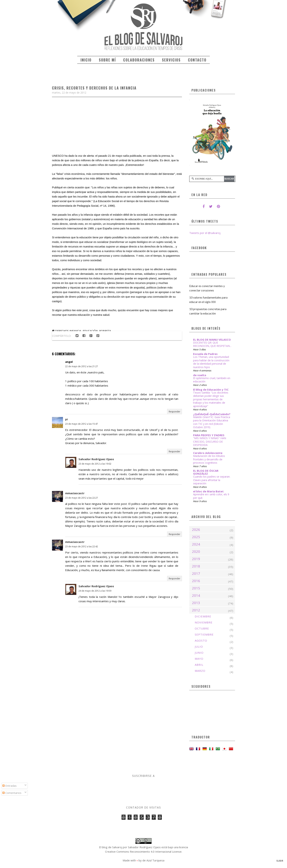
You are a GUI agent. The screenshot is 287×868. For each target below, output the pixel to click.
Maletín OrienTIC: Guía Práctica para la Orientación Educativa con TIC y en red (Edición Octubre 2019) (212, 422)
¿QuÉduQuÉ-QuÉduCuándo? (212, 414)
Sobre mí (107, 60)
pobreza (105, 331)
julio (199, 647)
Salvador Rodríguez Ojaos (96, 459)
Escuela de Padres (205, 354)
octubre (202, 628)
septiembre (204, 634)
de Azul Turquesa (153, 860)
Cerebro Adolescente (208, 453)
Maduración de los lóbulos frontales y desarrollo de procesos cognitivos (209, 459)
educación (90, 331)
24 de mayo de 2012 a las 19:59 (95, 591)
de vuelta (200, 375)
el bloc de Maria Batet (208, 491)
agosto (201, 640)
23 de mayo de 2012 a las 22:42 (82, 546)
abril (199, 665)
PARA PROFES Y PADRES (209, 435)
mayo (199, 659)
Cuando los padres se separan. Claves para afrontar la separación (212, 480)
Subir (280, 861)
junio (199, 653)
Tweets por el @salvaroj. (205, 233)
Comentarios (12, 793)
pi (66, 419)
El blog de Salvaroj (111, 847)
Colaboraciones (139, 60)
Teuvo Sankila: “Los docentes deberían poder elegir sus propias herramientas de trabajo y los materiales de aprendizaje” (211, 399)
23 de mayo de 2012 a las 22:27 (82, 498)
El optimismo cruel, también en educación (212, 380)
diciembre (203, 616)
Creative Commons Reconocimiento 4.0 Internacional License (143, 852)
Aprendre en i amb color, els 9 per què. (211, 496)
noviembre (204, 622)
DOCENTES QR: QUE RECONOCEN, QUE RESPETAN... (212, 344)
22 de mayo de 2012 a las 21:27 (82, 366)
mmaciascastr (75, 493)
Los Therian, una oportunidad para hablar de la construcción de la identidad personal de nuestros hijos (211, 362)
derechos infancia (68, 331)
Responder (175, 412)
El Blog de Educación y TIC (211, 390)
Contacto (197, 60)
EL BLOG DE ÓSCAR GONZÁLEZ (206, 472)
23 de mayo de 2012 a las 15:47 (82, 424)
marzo (200, 671)
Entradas (10, 786)
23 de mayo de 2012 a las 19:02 (95, 464)
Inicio (86, 60)
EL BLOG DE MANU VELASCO (212, 340)
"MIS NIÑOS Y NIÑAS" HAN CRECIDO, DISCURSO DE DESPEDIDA (210, 442)
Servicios (171, 60)
